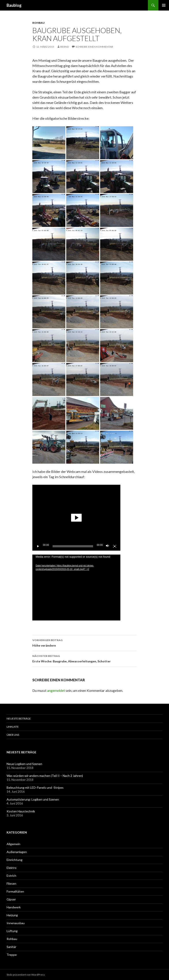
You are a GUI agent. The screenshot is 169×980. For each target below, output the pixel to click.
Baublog (14, 5)
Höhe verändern (84, 642)
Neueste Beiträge (19, 719)
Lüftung (12, 931)
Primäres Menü (164, 5)
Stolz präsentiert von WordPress (26, 975)
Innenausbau (16, 923)
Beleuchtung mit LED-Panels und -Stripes (35, 787)
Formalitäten (15, 891)
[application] (76, 518)
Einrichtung (15, 860)
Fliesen (11, 883)
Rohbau (39, 23)
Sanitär (11, 947)
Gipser (11, 899)
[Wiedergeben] (38, 546)
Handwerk (14, 907)
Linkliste (13, 727)
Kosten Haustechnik (21, 811)
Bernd (65, 47)
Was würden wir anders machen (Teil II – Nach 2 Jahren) (45, 776)
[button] (76, 518)
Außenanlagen (17, 852)
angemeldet (56, 690)
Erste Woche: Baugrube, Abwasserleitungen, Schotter (84, 658)
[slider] (73, 546)
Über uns (13, 735)
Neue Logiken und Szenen (24, 764)
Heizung (12, 915)
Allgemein (13, 844)
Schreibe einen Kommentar (94, 47)
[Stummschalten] (108, 546)
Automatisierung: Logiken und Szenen (33, 799)
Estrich (11, 876)
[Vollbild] (115, 546)
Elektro (12, 868)
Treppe (12, 955)
